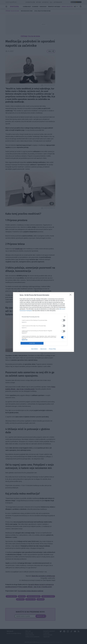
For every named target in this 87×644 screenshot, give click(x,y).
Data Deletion (34, 349)
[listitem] (43, 317)
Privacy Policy (52, 349)
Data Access (43, 349)
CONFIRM (32, 343)
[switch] (63, 320)
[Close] (71, 295)
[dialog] (43, 322)
